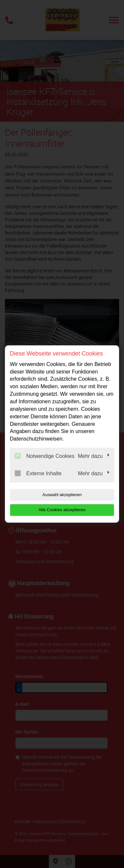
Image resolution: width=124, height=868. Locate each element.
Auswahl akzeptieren (62, 495)
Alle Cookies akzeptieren (62, 510)
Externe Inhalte (38, 473)
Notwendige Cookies (45, 456)
